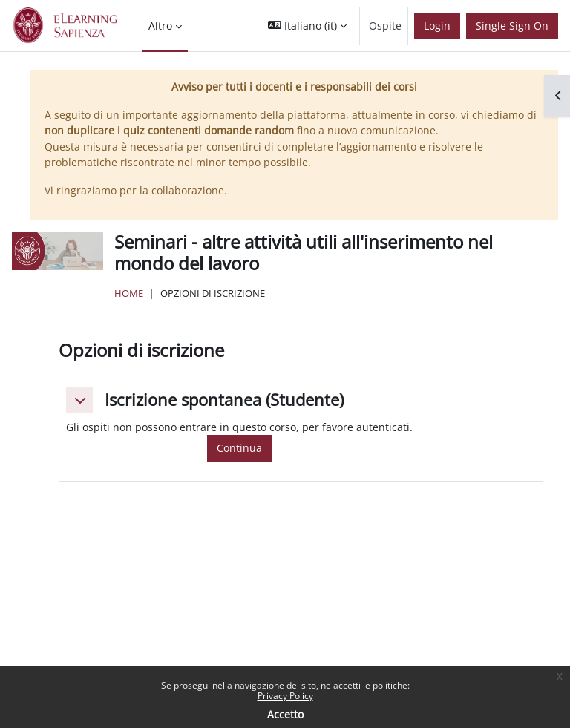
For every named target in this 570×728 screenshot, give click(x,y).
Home (129, 293)
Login (437, 26)
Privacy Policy (285, 696)
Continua (239, 448)
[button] (307, 26)
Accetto (285, 714)
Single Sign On (512, 26)
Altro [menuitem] (160, 26)
